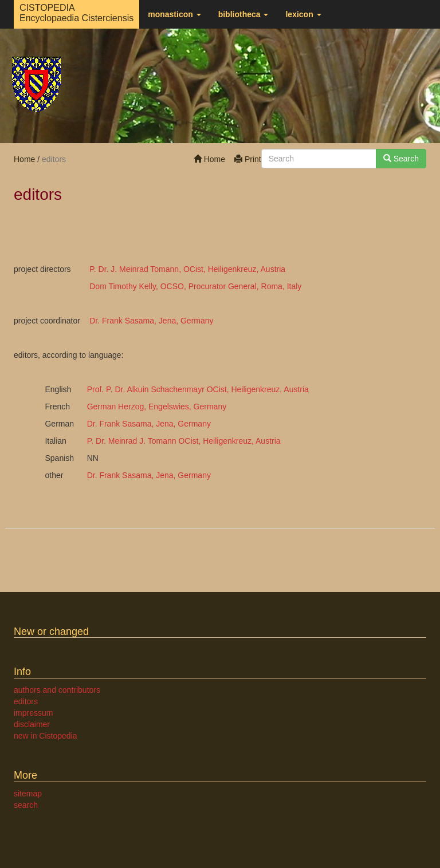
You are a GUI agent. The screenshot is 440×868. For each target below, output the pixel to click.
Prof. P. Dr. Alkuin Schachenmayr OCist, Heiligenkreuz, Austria (198, 389)
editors (26, 701)
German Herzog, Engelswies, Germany (157, 407)
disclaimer (32, 724)
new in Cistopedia (46, 736)
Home (209, 159)
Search (401, 159)
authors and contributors (57, 690)
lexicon (303, 14)
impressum (33, 713)
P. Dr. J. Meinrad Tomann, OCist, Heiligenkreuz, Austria (187, 269)
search (26, 805)
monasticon (174, 14)
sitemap (28, 794)
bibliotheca (243, 14)
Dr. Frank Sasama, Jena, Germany (151, 321)
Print (248, 159)
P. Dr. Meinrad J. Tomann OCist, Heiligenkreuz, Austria (184, 441)
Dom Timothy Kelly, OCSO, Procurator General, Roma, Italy (195, 286)
